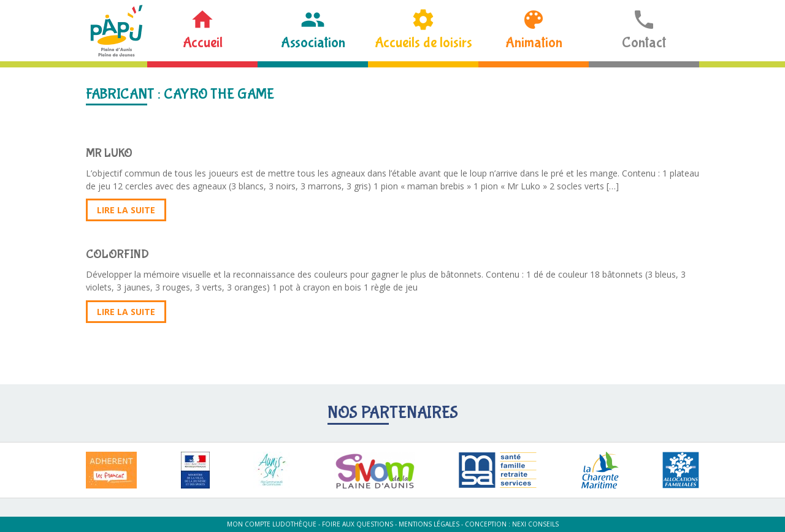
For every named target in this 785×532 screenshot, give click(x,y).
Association (313, 43)
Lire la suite (126, 210)
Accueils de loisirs (423, 43)
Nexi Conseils (535, 524)
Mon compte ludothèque (272, 524)
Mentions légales (429, 524)
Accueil (203, 43)
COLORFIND (117, 254)
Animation (534, 43)
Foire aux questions (358, 524)
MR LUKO (109, 153)
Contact (644, 43)
